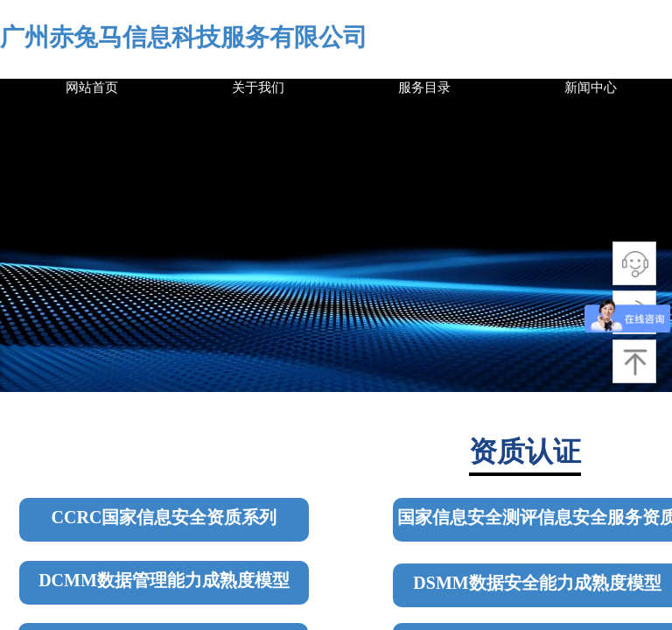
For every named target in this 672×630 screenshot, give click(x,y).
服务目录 (424, 87)
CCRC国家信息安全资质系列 (164, 517)
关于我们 (258, 87)
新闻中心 (591, 87)
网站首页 (92, 87)
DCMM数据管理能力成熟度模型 (164, 580)
